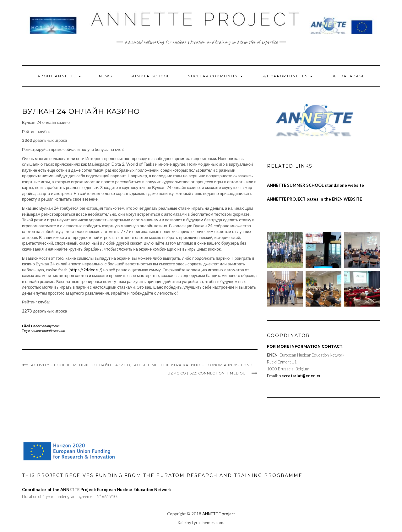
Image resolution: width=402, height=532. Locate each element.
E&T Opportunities (287, 76)
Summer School (150, 76)
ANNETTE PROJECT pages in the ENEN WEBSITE (314, 199)
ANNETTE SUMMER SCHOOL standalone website (315, 185)
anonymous (51, 326)
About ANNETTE (59, 76)
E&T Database (348, 76)
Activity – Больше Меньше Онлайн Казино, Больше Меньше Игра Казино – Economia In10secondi (142, 365)
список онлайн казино (48, 331)
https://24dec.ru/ (85, 270)
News (106, 76)
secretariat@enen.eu (300, 376)
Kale (182, 523)
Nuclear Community (215, 76)
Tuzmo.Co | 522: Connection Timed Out (207, 373)
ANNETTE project (219, 514)
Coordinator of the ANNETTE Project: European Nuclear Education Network (97, 490)
